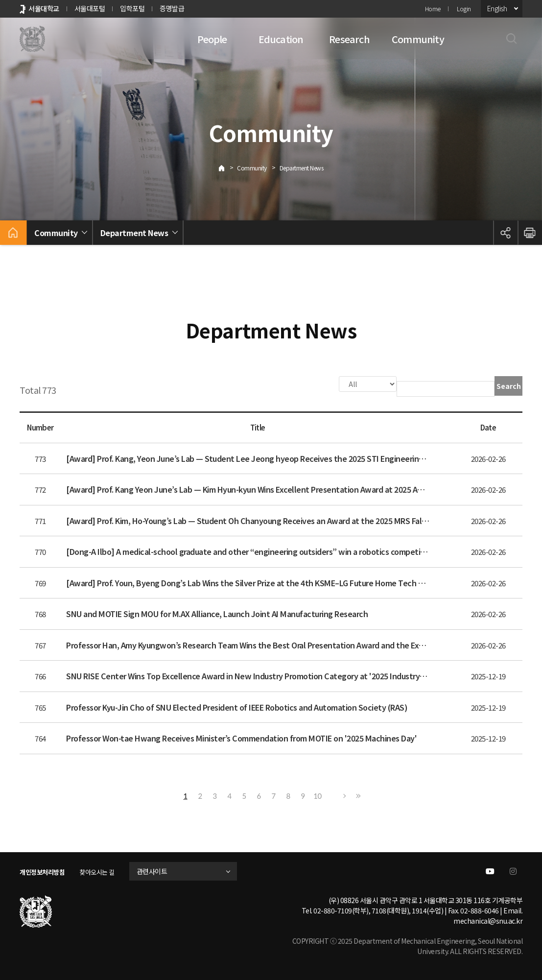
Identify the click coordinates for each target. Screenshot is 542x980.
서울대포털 (90, 8)
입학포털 (132, 8)
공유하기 (505, 233)
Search (509, 386)
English (497, 8)
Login (464, 9)
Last (357, 795)
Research (349, 39)
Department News (302, 168)
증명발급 (172, 8)
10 (317, 795)
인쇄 (530, 233)
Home (433, 9)
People (212, 39)
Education (281, 39)
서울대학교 (44, 8)
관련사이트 (163, 870)
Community (418, 39)
